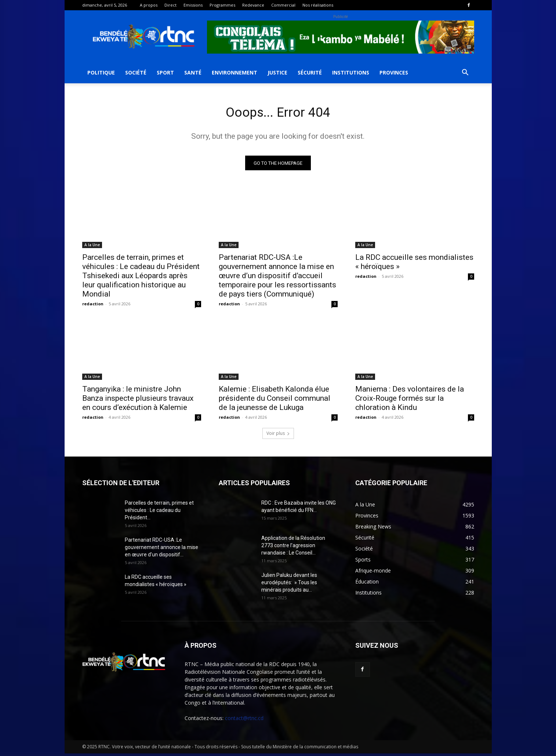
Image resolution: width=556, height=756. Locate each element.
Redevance (253, 5)
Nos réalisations (318, 5)
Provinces (394, 72)
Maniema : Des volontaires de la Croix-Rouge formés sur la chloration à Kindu (410, 401)
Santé (193, 72)
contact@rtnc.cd (244, 721)
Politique (101, 72)
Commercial (283, 5)
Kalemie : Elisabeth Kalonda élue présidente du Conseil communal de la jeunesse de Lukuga (275, 401)
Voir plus (278, 436)
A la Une (92, 247)
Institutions (351, 72)
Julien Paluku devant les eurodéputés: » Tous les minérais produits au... (289, 585)
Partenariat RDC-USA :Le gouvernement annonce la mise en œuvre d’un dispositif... (161, 550)
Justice (277, 72)
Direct (170, 5)
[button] (465, 73)
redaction (93, 306)
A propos (149, 5)
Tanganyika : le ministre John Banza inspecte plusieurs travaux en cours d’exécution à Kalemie (138, 401)
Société (136, 72)
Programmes (222, 5)
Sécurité (310, 72)
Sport (165, 72)
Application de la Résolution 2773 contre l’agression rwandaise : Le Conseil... (293, 548)
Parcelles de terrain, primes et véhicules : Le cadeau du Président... (159, 513)
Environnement (235, 72)
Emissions (193, 5)
